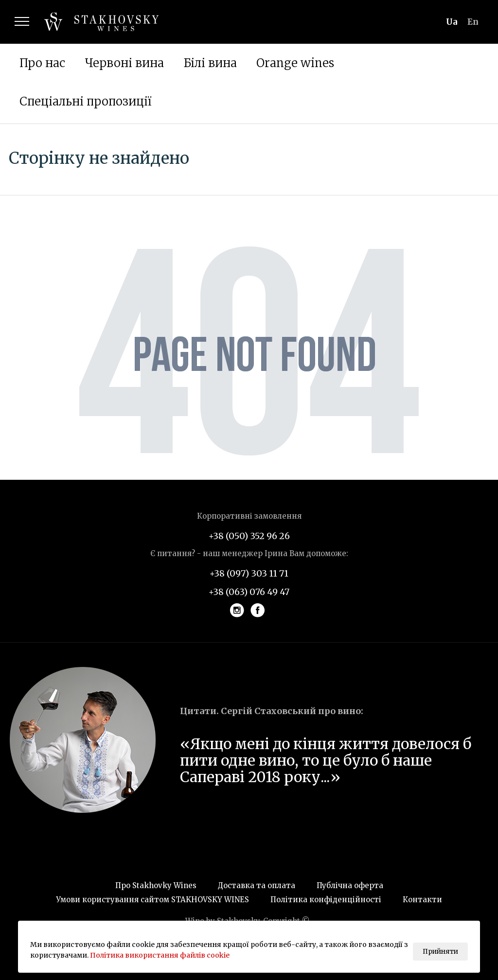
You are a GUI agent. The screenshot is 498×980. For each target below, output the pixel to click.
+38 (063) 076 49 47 (249, 592)
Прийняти (440, 952)
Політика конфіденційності (326, 900)
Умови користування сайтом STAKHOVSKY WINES (152, 900)
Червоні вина (124, 63)
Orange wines (295, 63)
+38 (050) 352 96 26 (249, 536)
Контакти (422, 900)
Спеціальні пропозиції (85, 101)
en (473, 22)
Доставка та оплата (257, 885)
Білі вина (210, 63)
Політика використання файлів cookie (160, 955)
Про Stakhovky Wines (156, 885)
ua (452, 22)
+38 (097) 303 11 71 (249, 573)
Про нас (42, 63)
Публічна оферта (350, 885)
